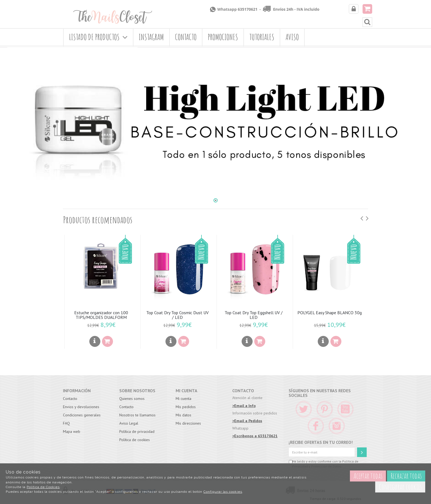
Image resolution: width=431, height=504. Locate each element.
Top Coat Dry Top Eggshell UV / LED (254, 315)
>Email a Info (244, 406)
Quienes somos (132, 399)
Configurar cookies (400, 487)
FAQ (66, 423)
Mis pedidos (186, 407)
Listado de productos (98, 37)
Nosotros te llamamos (137, 415)
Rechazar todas (406, 476)
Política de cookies (135, 440)
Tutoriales (262, 37)
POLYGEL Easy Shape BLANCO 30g (330, 313)
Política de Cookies (43, 487)
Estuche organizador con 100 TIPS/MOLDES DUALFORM (101, 315)
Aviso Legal (129, 423)
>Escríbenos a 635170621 (255, 436)
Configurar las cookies (223, 492)
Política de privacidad (137, 431)
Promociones (223, 37)
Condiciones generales (82, 415)
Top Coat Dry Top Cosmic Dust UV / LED (177, 315)
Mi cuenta (183, 399)
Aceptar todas (368, 476)
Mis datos (183, 415)
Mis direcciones (188, 423)
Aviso (292, 37)
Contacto (186, 37)
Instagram (151, 37)
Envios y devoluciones (81, 407)
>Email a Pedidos (247, 421)
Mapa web (72, 431)
